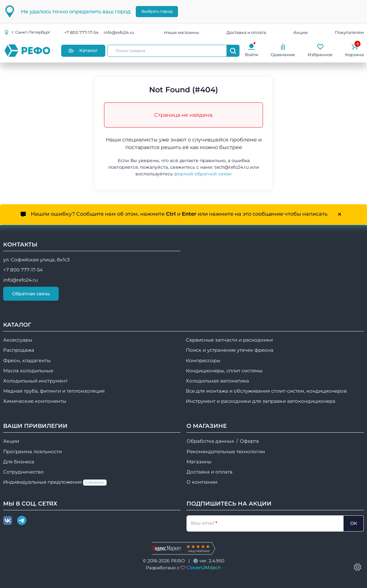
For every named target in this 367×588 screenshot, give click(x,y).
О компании (202, 482)
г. (27, 32)
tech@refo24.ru (232, 167)
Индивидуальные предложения (55, 482)
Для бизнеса (19, 462)
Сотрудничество (23, 472)
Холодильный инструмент (35, 381)
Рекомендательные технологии (226, 452)
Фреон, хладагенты (27, 361)
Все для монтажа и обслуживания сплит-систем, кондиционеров (266, 391)
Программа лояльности (33, 452)
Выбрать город (157, 11)
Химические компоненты (35, 401)
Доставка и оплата (246, 32)
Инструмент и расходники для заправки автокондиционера (261, 401)
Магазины (199, 462)
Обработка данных (210, 441)
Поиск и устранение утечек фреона (230, 350)
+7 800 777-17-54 (82, 32)
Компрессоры (203, 361)
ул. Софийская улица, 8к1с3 (36, 260)
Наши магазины (181, 32)
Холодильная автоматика (217, 381)
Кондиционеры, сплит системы (224, 371)
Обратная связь (31, 294)
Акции (301, 32)
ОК (354, 523)
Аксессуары (18, 340)
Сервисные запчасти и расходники (229, 340)
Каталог (83, 50)
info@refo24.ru (119, 32)
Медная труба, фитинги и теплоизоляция (54, 391)
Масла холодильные (28, 371)
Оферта (249, 441)
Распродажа (19, 350)
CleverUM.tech (204, 568)
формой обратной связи (203, 174)
